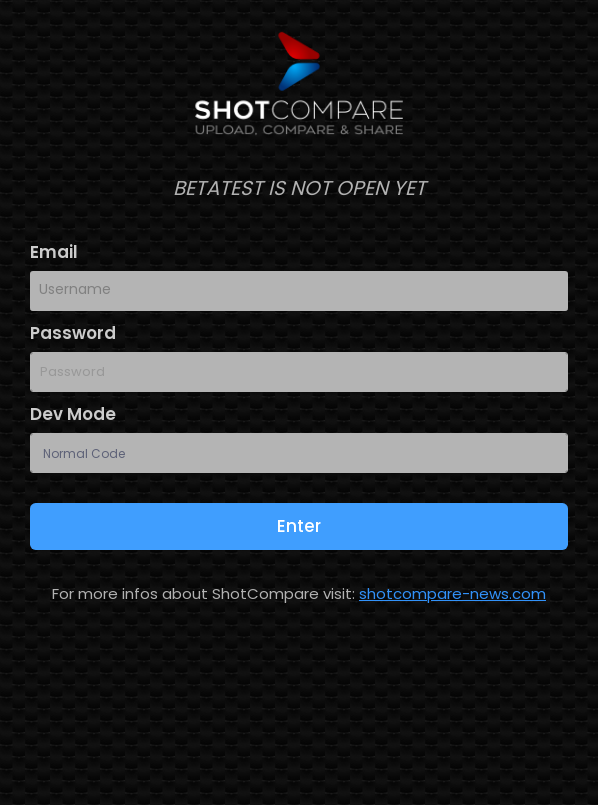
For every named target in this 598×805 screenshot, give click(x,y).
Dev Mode (73, 414)
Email (54, 252)
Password (73, 333)
